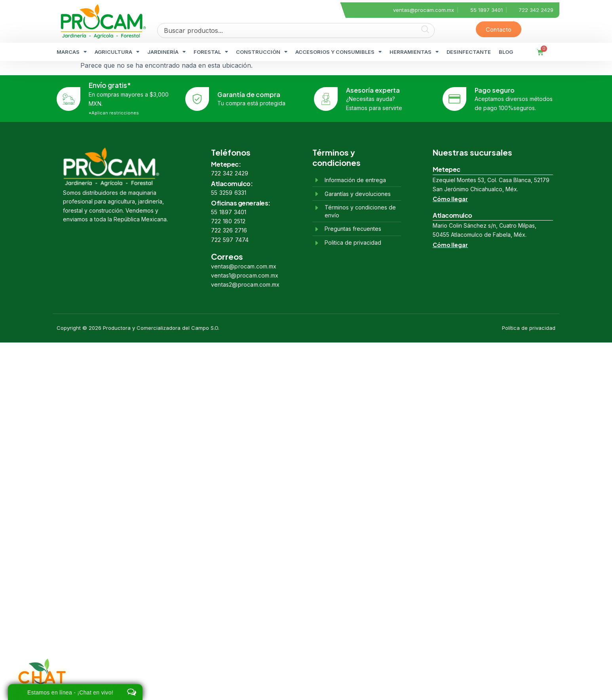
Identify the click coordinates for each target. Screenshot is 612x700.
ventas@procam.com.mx (244, 266)
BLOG (506, 52)
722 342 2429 (230, 173)
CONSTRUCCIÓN (262, 52)
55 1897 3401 (229, 212)
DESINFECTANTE (469, 52)
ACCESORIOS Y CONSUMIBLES (338, 52)
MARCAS (72, 52)
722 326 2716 (229, 230)
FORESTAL (211, 52)
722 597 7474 (230, 240)
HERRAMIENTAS (414, 52)
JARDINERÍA (166, 52)
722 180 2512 (228, 221)
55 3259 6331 (229, 193)
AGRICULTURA (117, 52)
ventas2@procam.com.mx (245, 284)
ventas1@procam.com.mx (245, 275)
